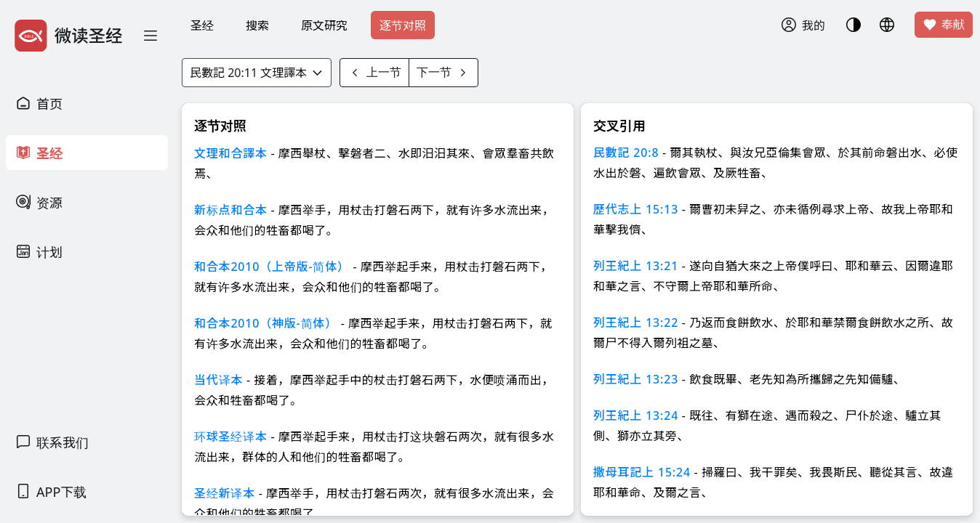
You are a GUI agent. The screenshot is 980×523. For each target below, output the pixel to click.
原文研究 (324, 25)
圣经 (202, 25)
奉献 (944, 25)
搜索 (257, 25)
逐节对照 (403, 25)
